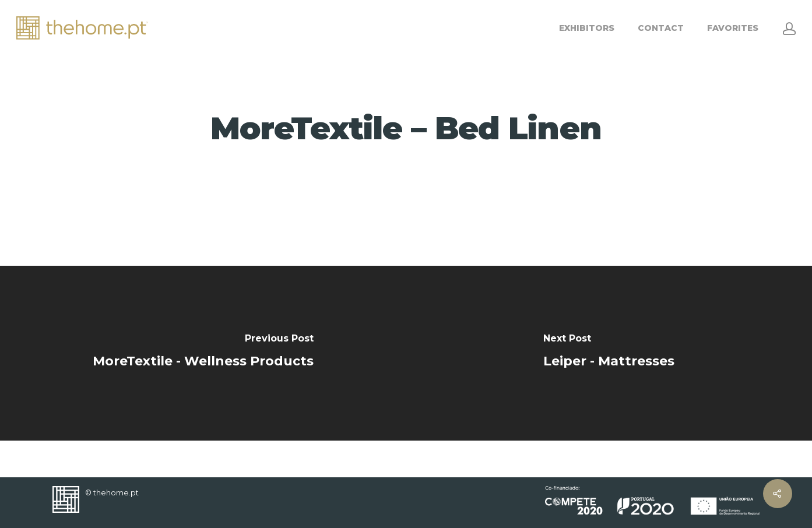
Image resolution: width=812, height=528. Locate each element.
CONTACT (661, 28)
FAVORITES (733, 28)
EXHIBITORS (587, 28)
